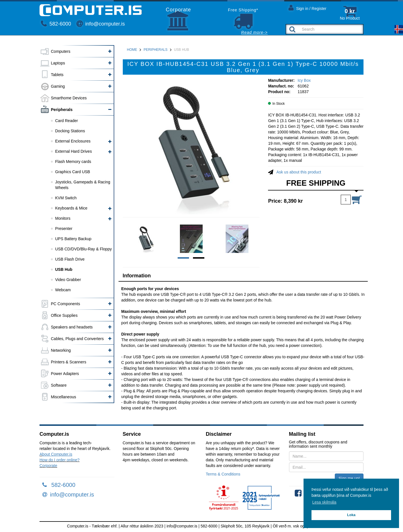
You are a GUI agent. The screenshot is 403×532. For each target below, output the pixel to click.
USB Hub (64, 269)
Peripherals (62, 110)
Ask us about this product (299, 172)
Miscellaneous (64, 397)
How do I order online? (60, 460)
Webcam (63, 290)
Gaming (58, 86)
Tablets (57, 75)
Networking (61, 350)
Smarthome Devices (69, 98)
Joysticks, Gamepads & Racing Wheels (83, 185)
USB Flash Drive (70, 259)
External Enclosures (73, 141)
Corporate (48, 466)
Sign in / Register (308, 8)
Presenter (64, 229)
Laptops (58, 63)
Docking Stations (70, 131)
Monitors (63, 218)
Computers (61, 51)
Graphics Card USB (73, 172)
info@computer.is (101, 24)
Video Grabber (68, 280)
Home (132, 50)
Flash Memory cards (73, 162)
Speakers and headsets (72, 327)
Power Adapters (65, 374)
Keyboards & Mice (71, 208)
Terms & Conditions (223, 474)
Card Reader (67, 121)
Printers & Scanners (69, 362)
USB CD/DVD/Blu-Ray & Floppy (83, 249)
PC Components (66, 304)
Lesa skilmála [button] (324, 502)
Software (59, 385)
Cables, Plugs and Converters (77, 339)
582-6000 (56, 24)
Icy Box (304, 80)
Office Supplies (64, 315)
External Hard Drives (73, 151)
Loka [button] (351, 515)
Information (137, 276)
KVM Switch (66, 198)
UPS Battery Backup (73, 239)
